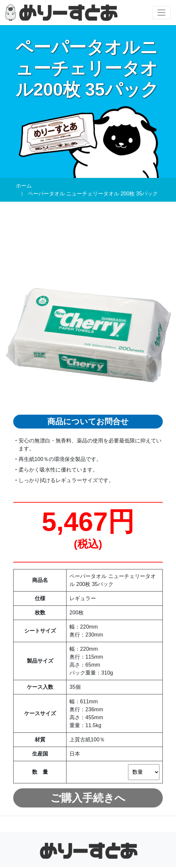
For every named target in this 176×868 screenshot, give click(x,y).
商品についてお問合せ (88, 422)
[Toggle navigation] (161, 13)
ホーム (24, 186)
